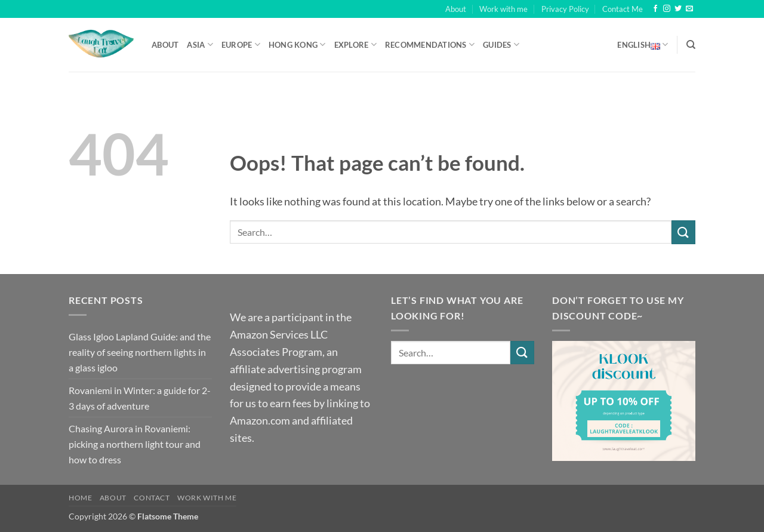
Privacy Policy (565, 9)
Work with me (503, 9)
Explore (355, 44)
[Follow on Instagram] (667, 9)
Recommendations (430, 44)
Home (80, 498)
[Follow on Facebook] (655, 9)
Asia (200, 44)
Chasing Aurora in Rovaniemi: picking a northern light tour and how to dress (135, 444)
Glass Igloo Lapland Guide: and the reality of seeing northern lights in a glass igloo (140, 352)
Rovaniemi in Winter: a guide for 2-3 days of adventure (140, 398)
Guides (501, 44)
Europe (241, 44)
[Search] (691, 45)
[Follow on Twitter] (678, 9)
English (643, 45)
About (456, 9)
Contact (152, 498)
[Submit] (683, 232)
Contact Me (623, 9)
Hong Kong (297, 44)
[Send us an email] (689, 9)
